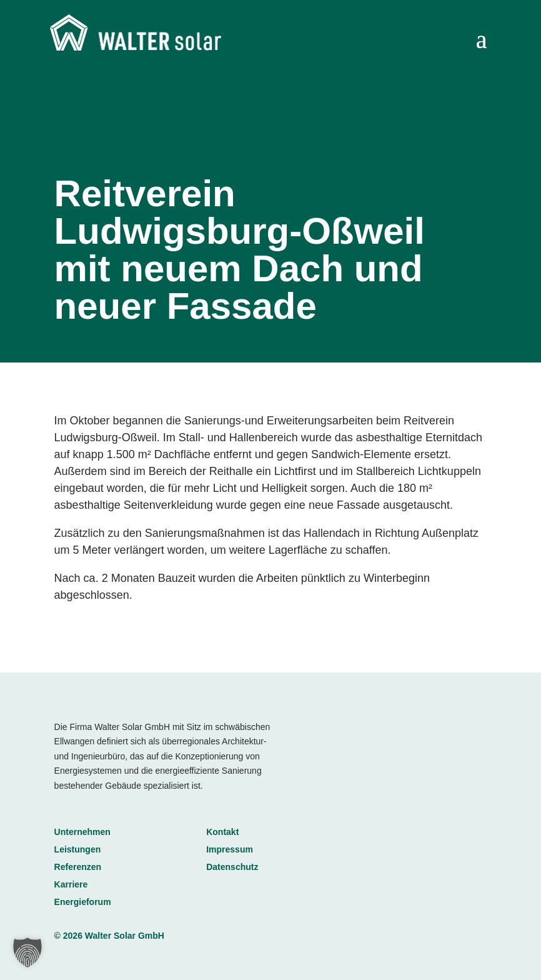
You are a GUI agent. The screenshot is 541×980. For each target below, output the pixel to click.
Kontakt (222, 832)
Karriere (71, 884)
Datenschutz (232, 867)
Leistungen (78, 849)
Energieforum (83, 902)
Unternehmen (82, 832)
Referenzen (78, 867)
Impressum (230, 849)
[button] (27, 952)
